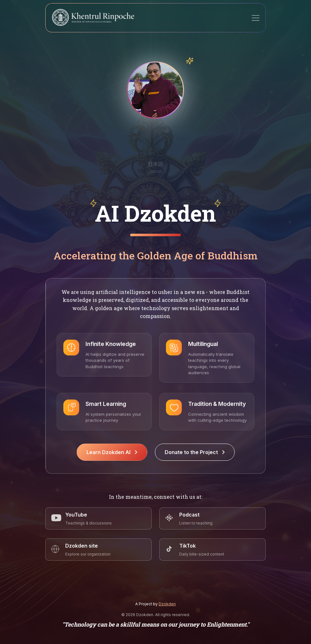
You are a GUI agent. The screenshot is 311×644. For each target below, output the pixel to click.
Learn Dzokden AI (112, 452)
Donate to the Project (195, 452)
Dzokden (167, 604)
